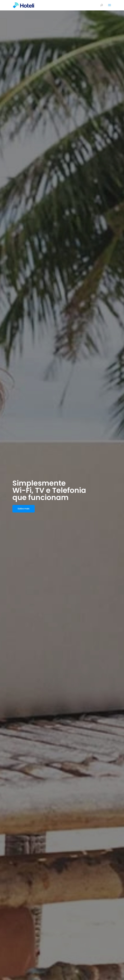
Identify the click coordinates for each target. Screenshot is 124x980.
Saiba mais (24, 509)
